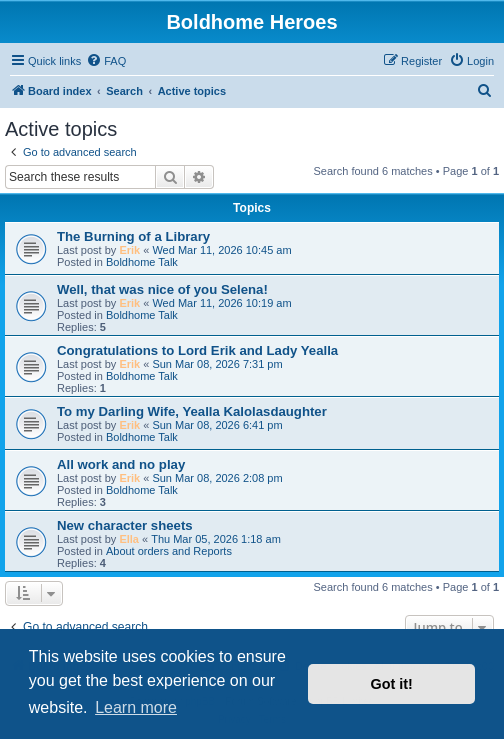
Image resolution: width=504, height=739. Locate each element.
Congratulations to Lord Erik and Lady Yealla (197, 350)
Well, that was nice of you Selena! (162, 289)
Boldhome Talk (142, 262)
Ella (129, 539)
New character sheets (125, 525)
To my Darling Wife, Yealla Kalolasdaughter (192, 411)
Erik (129, 250)
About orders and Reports (169, 551)
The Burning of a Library (133, 236)
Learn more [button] (136, 707)
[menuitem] (106, 61)
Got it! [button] (392, 684)
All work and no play (121, 464)
